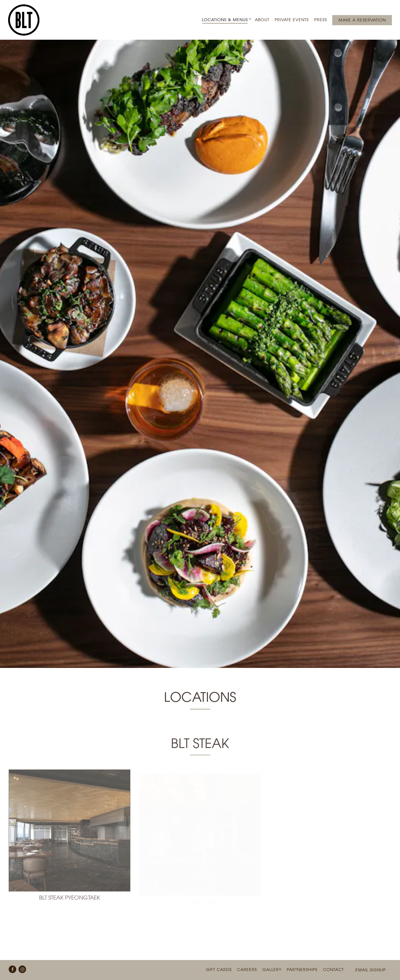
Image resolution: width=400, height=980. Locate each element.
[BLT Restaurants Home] (25, 20)
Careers (247, 955)
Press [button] (321, 20)
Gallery (272, 955)
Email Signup (371, 956)
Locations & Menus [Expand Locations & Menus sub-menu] (226, 19)
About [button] (262, 20)
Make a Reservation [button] (362, 20)
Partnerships (302, 955)
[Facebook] (12, 955)
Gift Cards (219, 955)
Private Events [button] (292, 20)
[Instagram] (22, 955)
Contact (333, 955)
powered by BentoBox (200, 973)
